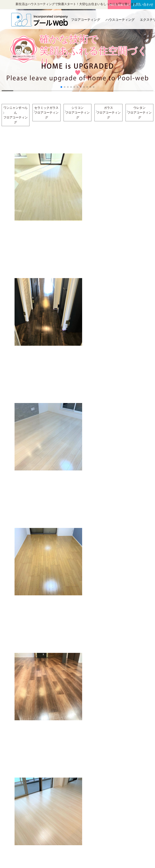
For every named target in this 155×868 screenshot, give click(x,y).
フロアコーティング (85, 18)
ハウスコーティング (119, 18)
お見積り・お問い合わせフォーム (132, 773)
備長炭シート (79, 809)
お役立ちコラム (103, 785)
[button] (61, 87)
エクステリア (102, 761)
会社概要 (127, 749)
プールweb (72, 861)
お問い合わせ (143, 5)
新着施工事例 (102, 779)
